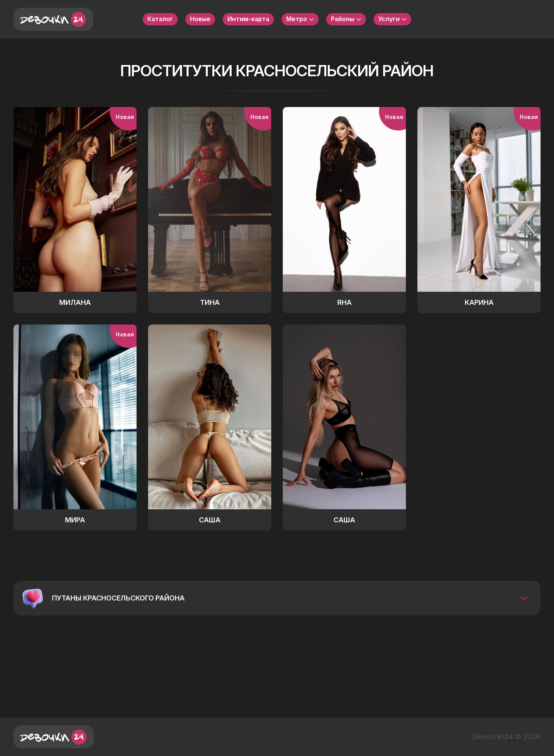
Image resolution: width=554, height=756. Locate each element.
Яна (344, 302)
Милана (75, 302)
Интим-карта (248, 19)
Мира (75, 520)
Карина (479, 302)
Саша (210, 520)
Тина (210, 302)
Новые (200, 19)
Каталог (160, 19)
